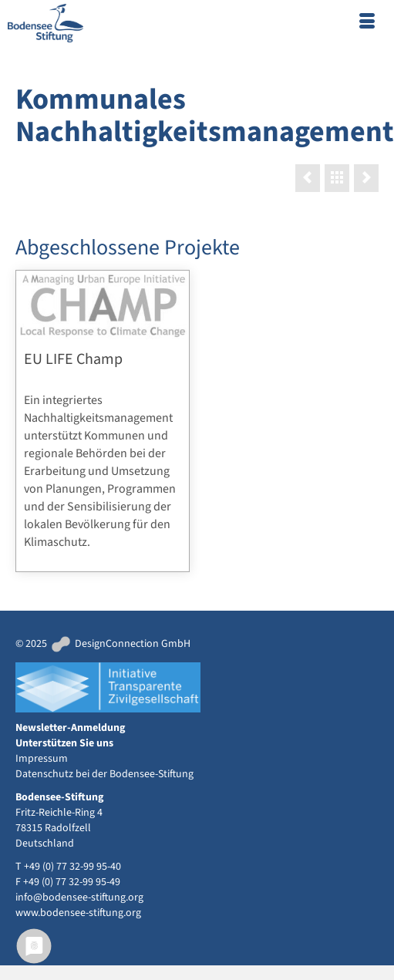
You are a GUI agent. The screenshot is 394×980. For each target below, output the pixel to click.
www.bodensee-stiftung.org (78, 913)
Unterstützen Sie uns (64, 743)
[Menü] (367, 23)
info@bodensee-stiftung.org (79, 897)
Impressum (42, 759)
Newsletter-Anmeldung (70, 728)
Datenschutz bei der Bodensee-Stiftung (104, 774)
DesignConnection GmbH (120, 644)
